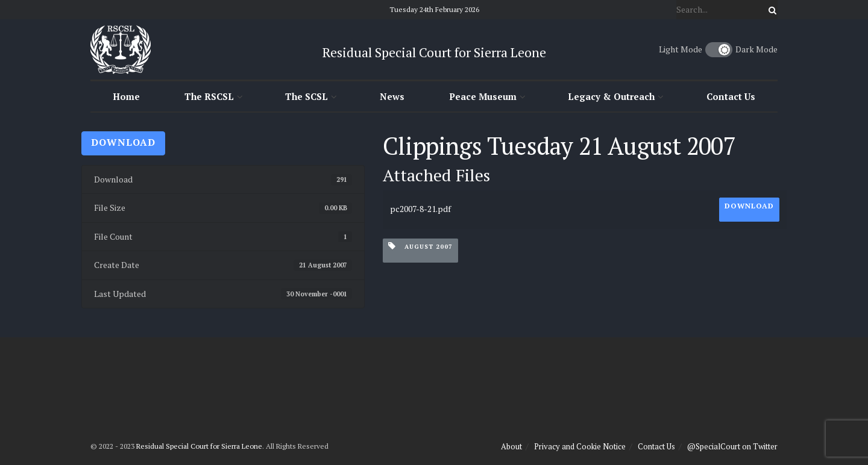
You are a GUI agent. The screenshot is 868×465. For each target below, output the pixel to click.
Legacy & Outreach (611, 96)
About (511, 446)
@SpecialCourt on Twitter (732, 446)
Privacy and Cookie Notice (580, 446)
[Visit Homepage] (121, 49)
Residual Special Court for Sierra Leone (199, 446)
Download (123, 142)
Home (126, 96)
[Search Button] (770, 10)
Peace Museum (483, 96)
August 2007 (420, 246)
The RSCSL (209, 96)
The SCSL (307, 96)
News (392, 96)
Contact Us (731, 96)
